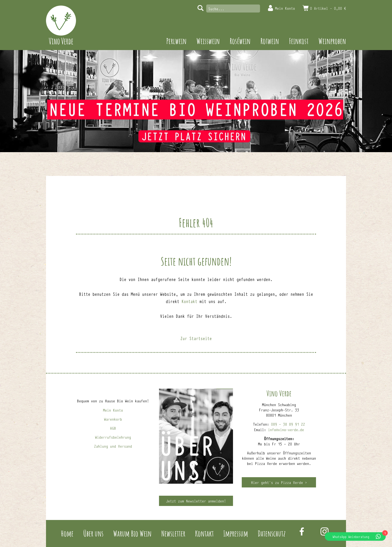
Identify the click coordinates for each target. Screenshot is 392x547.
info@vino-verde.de (286, 430)
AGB (113, 428)
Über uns (93, 533)
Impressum (236, 533)
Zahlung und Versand (113, 446)
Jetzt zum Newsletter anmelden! (196, 501)
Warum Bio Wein (132, 533)
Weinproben (332, 41)
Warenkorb (113, 419)
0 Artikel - (328, 8)
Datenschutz (272, 533)
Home (67, 533)
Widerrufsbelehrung (113, 437)
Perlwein (176, 41)
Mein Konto (285, 8)
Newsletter (173, 533)
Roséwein (240, 41)
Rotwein (270, 41)
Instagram (324, 531)
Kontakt (189, 301)
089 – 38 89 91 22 (288, 424)
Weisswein (208, 41)
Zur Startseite (196, 338)
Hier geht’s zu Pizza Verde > (279, 482)
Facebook (302, 531)
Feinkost (299, 41)
